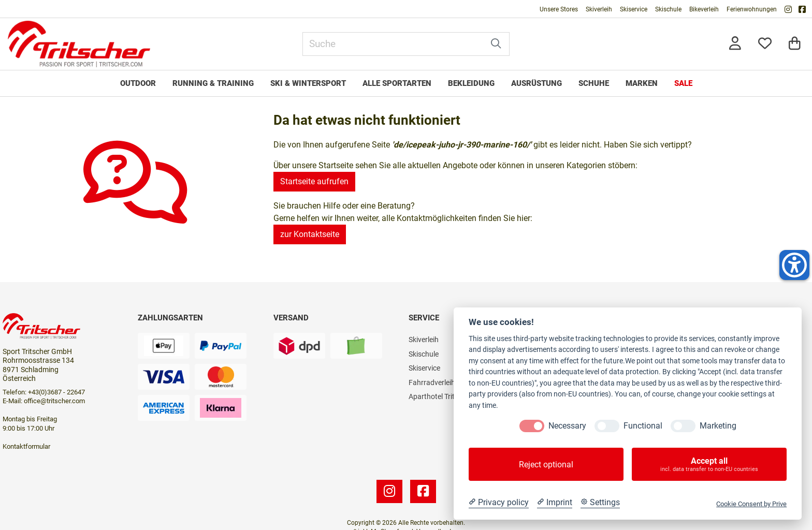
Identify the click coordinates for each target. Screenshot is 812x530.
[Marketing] (683, 426)
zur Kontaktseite (310, 234)
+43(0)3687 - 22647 (56, 392)
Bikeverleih (704, 9)
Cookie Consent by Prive (751, 504)
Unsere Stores (559, 9)
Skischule (668, 9)
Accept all (709, 464)
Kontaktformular (26, 446)
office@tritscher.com (54, 401)
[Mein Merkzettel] (765, 44)
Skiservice (634, 9)
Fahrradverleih (432, 382)
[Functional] (607, 426)
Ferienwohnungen (752, 9)
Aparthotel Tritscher (440, 396)
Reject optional (546, 465)
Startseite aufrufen (314, 181)
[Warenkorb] (795, 44)
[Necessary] (532, 426)
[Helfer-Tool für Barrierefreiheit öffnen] (794, 265)
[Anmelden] (735, 44)
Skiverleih (599, 9)
